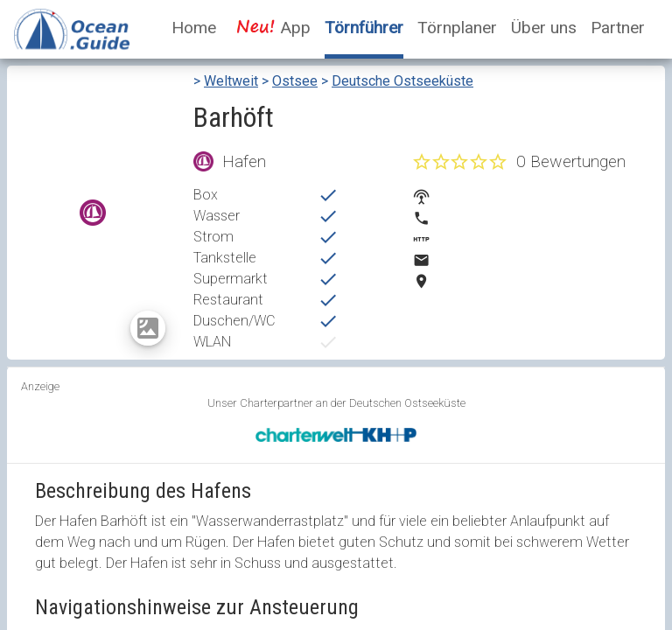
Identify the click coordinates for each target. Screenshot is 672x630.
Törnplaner (457, 28)
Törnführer (364, 28)
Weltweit (231, 81)
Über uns (544, 28)
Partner (618, 28)
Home (194, 28)
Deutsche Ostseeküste (402, 81)
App (270, 27)
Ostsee (295, 81)
